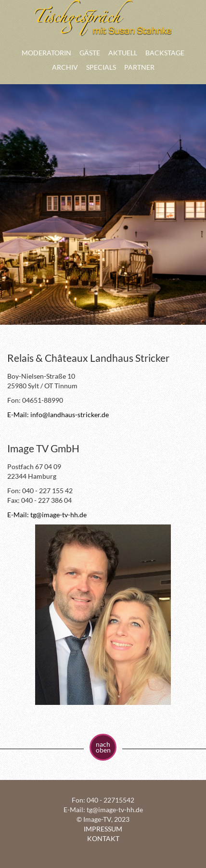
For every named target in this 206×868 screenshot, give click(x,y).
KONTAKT (103, 838)
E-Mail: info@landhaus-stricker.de (58, 415)
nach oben (103, 747)
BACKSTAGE (165, 53)
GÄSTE (90, 53)
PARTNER (139, 67)
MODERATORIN (46, 53)
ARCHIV (65, 67)
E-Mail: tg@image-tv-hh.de (47, 515)
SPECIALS (101, 67)
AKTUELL (123, 53)
